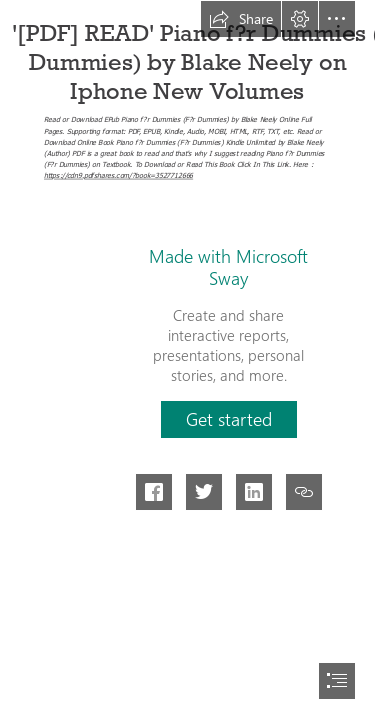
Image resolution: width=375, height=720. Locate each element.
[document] (187, 360)
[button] (241, 19)
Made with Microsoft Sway (228, 267)
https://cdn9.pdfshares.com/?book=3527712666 (118, 175)
